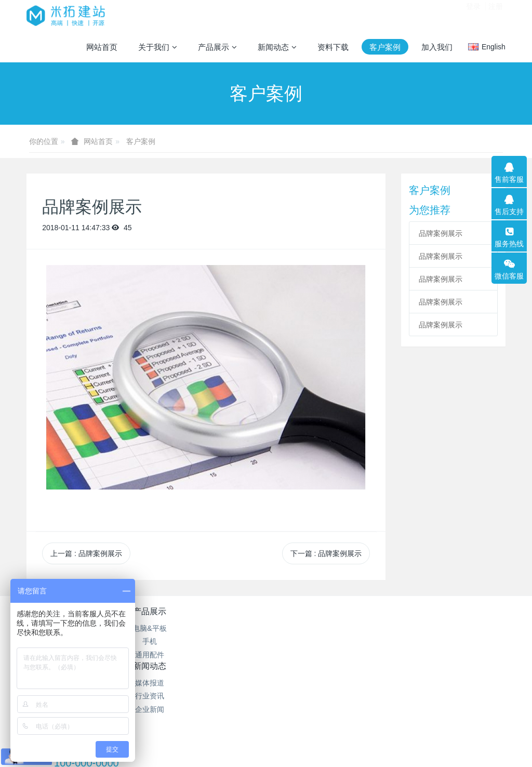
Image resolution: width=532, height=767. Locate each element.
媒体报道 (226, 628)
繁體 (266, 742)
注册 (496, 15)
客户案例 (141, 141)
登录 (473, 15)
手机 (147, 641)
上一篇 (86, 553)
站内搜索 (306, 655)
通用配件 (147, 655)
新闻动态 (226, 611)
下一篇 (326, 553)
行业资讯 (226, 641)
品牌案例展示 (441, 233)
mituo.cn (331, 723)
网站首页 (102, 47)
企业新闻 (226, 655)
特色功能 (306, 611)
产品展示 (147, 611)
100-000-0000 (405, 640)
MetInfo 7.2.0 (250, 723)
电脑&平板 (146, 628)
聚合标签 (306, 641)
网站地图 (306, 628)
